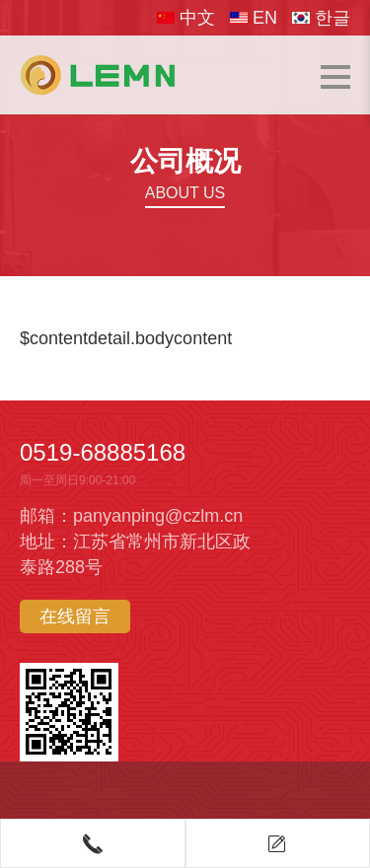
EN (254, 18)
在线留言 (75, 616)
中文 (186, 18)
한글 (321, 18)
